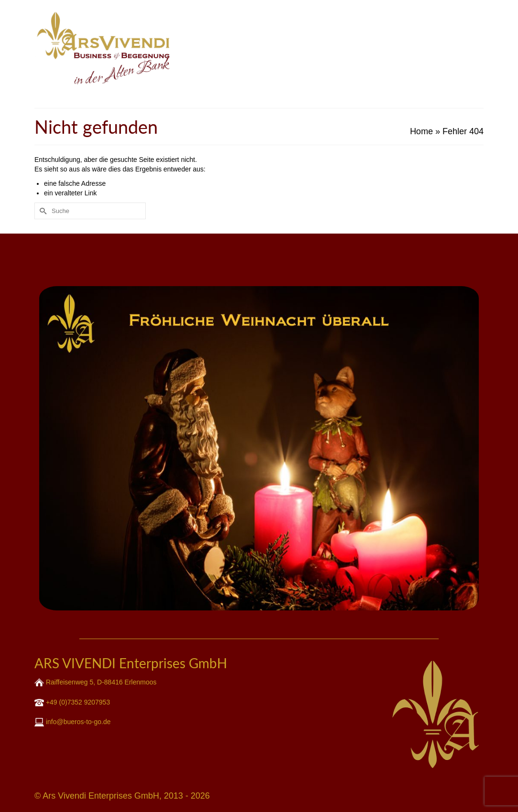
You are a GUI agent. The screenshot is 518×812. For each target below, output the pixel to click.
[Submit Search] (42, 211)
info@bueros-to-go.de (77, 722)
